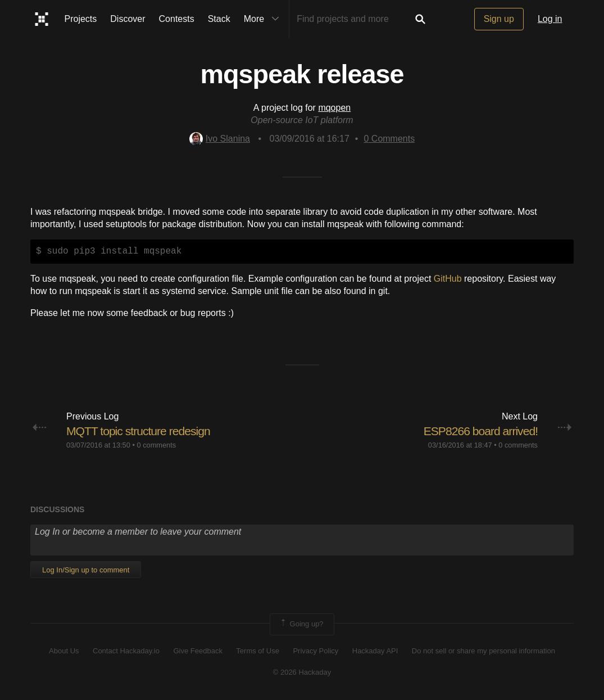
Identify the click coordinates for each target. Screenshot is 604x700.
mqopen (334, 108)
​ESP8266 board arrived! (478, 431)
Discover (128, 19)
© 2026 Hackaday (302, 672)
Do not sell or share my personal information (483, 651)
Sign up (499, 19)
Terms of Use (258, 651)
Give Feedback (197, 651)
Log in (550, 19)
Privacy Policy (315, 651)
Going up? (301, 624)
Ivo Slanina (220, 139)
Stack (219, 19)
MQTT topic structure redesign (142, 431)
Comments (389, 139)
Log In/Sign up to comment (86, 570)
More (264, 19)
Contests (177, 19)
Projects (81, 19)
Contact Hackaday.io (126, 651)
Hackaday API (375, 651)
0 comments (156, 445)
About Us (64, 651)
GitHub (448, 279)
